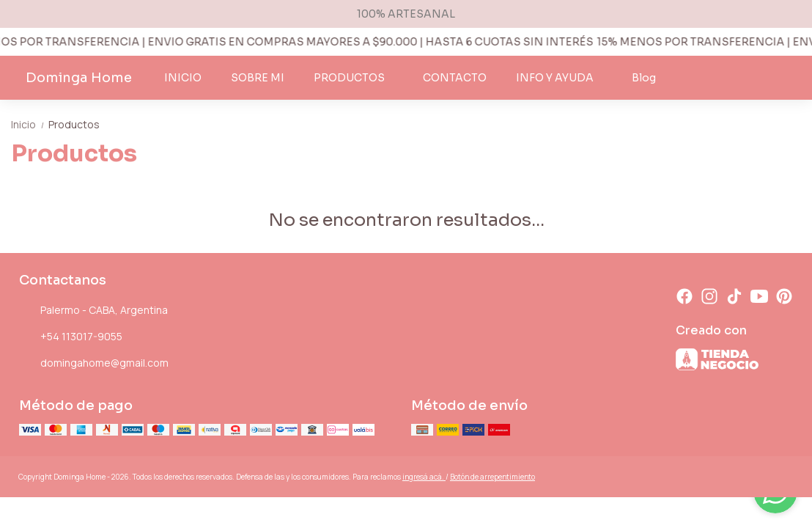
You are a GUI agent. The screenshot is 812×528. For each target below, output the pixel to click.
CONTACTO (455, 78)
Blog (644, 78)
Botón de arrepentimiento (492, 477)
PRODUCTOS (357, 78)
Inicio (30, 124)
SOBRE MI (258, 78)
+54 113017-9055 (71, 337)
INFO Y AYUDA (562, 78)
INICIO (183, 78)
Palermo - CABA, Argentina (93, 311)
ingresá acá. (424, 477)
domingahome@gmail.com (94, 364)
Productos (74, 124)
